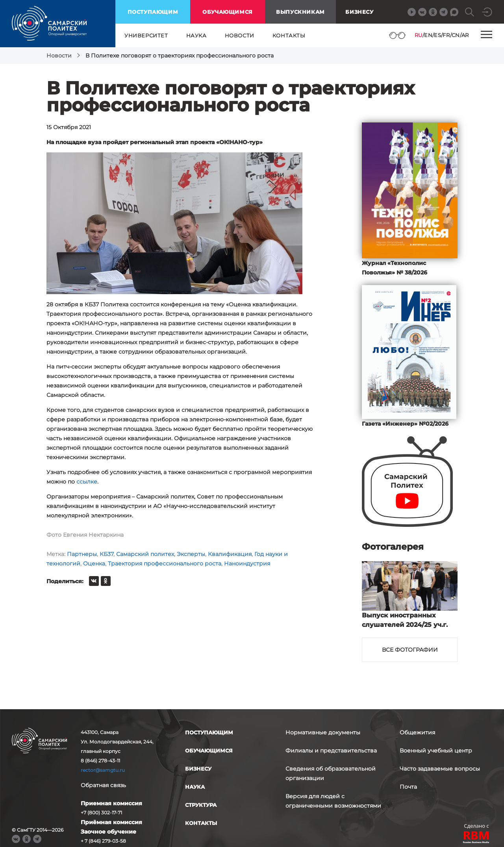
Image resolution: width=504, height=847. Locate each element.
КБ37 (107, 554)
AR (465, 35)
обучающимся (228, 12)
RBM (476, 838)
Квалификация (230, 554)
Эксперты (191, 554)
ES (437, 35)
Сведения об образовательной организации (331, 773)
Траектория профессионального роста (165, 563)
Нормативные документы (323, 732)
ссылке (87, 482)
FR (446, 35)
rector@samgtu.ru (103, 770)
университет (146, 35)
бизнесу (198, 769)
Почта (408, 787)
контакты (289, 35)
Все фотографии (410, 650)
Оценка (94, 563)
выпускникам (300, 12)
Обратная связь (103, 785)
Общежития (417, 732)
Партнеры (82, 554)
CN (456, 35)
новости (240, 35)
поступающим (153, 12)
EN (428, 35)
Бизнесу (359, 12)
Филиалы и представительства (331, 751)
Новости (59, 56)
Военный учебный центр (436, 751)
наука (196, 35)
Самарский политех (145, 554)
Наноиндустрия (247, 563)
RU (419, 35)
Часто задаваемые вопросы (440, 769)
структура (201, 805)
